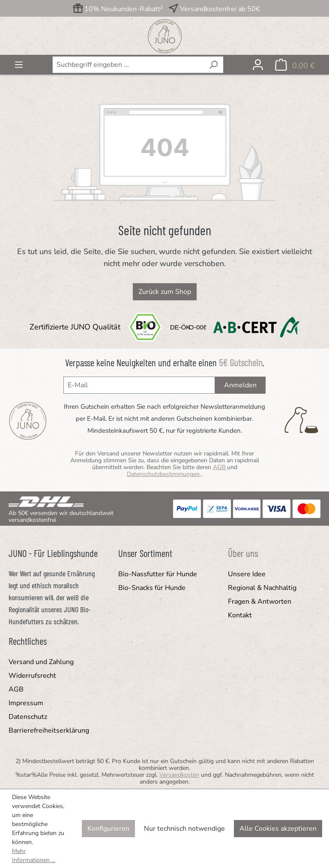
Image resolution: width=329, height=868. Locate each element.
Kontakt (240, 615)
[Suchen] (214, 65)
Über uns (243, 553)
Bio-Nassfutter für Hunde (158, 574)
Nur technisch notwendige (184, 829)
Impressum (26, 703)
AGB (220, 467)
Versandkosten (179, 775)
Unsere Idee (247, 574)
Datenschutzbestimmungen (164, 474)
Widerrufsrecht (32, 676)
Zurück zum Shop (165, 292)
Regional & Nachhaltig (262, 588)
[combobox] (128, 65)
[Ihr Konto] (258, 65)
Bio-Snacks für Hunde (152, 588)
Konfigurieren (108, 829)
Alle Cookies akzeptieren (278, 829)
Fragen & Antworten (260, 602)
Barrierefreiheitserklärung (49, 730)
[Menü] (19, 65)
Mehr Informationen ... (34, 856)
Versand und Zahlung (41, 662)
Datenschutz (28, 717)
